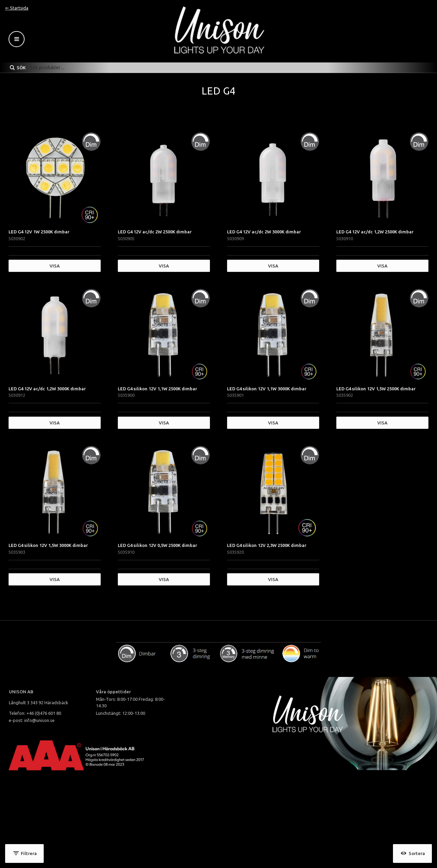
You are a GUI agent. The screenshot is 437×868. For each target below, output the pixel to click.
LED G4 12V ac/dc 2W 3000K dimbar (264, 232)
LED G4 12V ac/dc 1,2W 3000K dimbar (47, 389)
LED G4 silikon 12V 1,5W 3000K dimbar (48, 545)
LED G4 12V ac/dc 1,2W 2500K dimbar (375, 232)
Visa (55, 266)
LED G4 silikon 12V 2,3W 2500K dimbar (267, 545)
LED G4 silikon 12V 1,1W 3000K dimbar (267, 389)
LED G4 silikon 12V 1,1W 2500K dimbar (157, 389)
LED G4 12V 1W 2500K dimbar (39, 232)
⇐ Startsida (17, 8)
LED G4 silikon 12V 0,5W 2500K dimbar (157, 545)
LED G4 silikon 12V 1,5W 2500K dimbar (376, 389)
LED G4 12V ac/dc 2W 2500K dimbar (155, 232)
